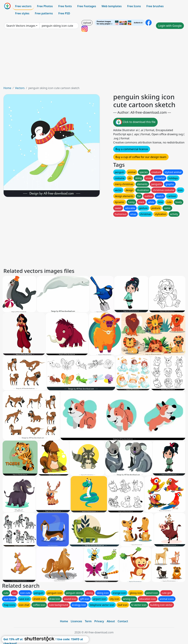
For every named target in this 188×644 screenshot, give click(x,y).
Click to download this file (135, 122)
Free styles (22, 13)
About (111, 621)
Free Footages (87, 6)
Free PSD (64, 13)
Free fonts (65, 6)
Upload (87, 23)
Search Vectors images (21, 26)
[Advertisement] (94, 60)
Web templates (112, 6)
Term (88, 621)
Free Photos (45, 6)
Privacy (99, 621)
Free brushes (155, 6)
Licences (76, 621)
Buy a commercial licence (132, 149)
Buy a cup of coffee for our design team (141, 157)
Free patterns (44, 13)
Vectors (20, 88)
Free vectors (23, 6)
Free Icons (134, 6)
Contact (123, 621)
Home (7, 88)
